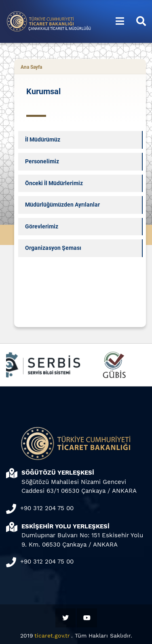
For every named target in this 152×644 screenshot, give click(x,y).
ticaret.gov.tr (52, 636)
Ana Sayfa (31, 67)
